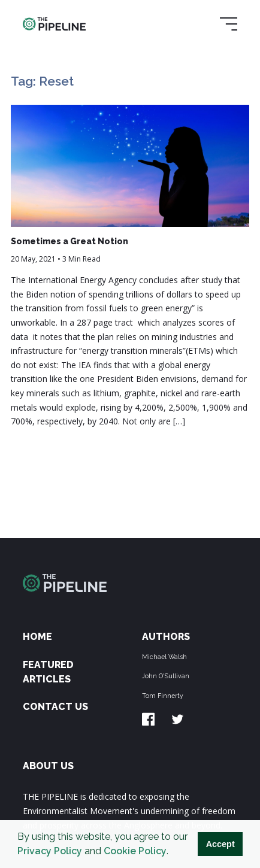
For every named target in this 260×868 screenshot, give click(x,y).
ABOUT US (48, 766)
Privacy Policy (50, 851)
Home (37, 637)
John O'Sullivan (166, 676)
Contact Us (55, 707)
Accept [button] (220, 844)
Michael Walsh (164, 657)
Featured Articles (48, 672)
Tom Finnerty (163, 696)
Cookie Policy (135, 851)
